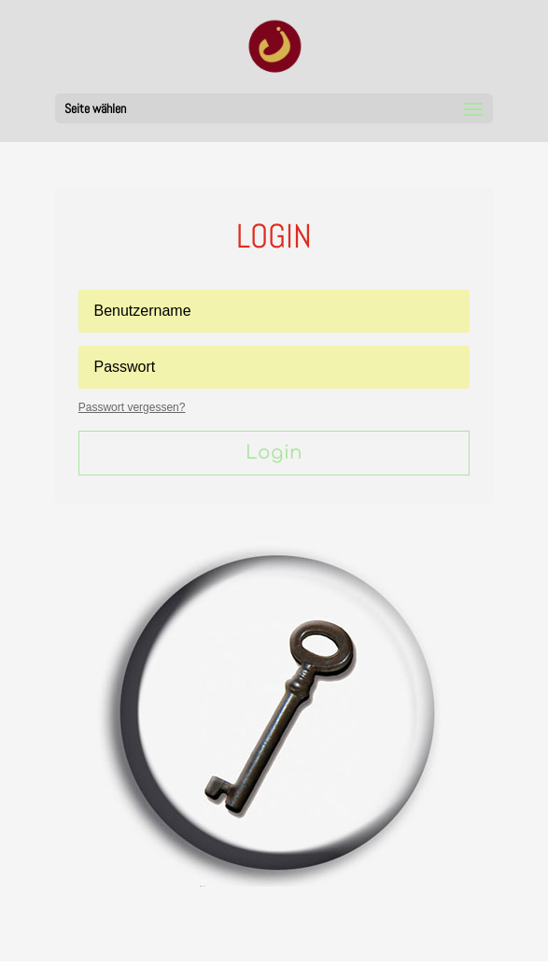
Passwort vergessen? (132, 407)
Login (274, 453)
